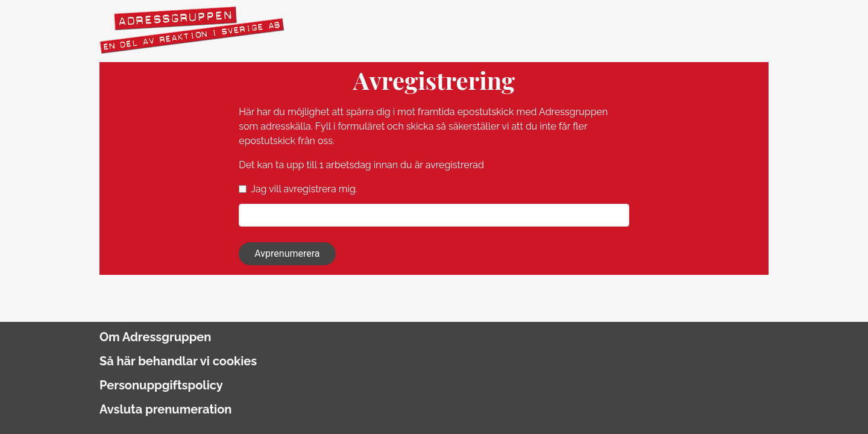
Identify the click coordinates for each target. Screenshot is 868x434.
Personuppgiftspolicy (161, 385)
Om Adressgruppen (155, 337)
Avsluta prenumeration (165, 409)
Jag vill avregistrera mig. (304, 189)
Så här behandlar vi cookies (178, 361)
